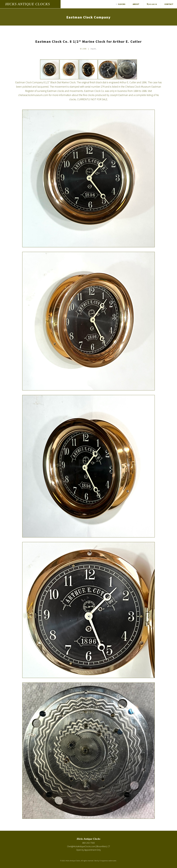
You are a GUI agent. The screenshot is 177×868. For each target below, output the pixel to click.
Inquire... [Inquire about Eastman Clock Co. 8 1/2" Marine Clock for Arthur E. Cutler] (94, 49)
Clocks (121, 4)
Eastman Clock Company (88, 17)
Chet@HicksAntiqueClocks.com (81, 846)
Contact (169, 4)
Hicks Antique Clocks (28, 4)
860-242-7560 (88, 843)
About (136, 4)
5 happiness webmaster (108, 861)
